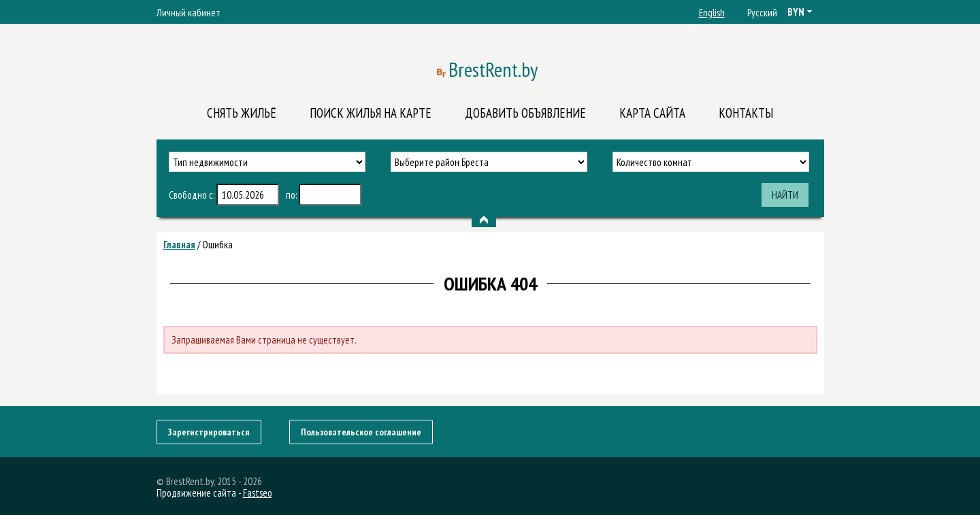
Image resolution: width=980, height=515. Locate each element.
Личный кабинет (189, 13)
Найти (785, 195)
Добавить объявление (525, 113)
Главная (179, 245)
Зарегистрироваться (209, 432)
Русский (762, 13)
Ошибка (217, 245)
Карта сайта (652, 113)
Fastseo (258, 493)
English (712, 13)
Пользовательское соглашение (361, 432)
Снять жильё (242, 113)
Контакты (746, 113)
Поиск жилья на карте (371, 113)
